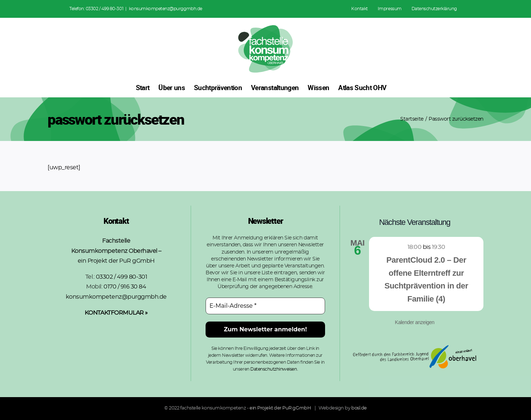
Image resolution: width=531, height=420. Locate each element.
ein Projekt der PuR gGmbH (116, 261)
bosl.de (359, 408)
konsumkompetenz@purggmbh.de (166, 9)
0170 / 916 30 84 (125, 287)
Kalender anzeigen (415, 322)
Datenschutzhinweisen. (274, 369)
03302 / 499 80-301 (104, 9)
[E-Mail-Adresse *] (265, 306)
